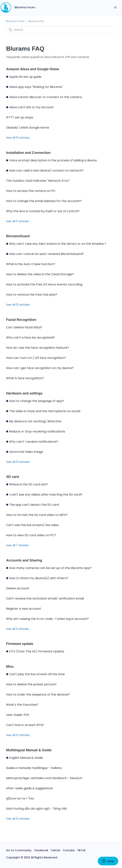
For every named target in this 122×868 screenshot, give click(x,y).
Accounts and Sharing (24, 560)
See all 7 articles (17, 545)
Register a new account (24, 609)
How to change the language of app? (37, 401)
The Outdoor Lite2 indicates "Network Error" (38, 181)
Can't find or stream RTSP (25, 725)
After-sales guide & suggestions (29, 788)
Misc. (10, 667)
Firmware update (20, 644)
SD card (12, 477)
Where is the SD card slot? (29, 484)
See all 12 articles (18, 735)
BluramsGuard (18, 236)
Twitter (55, 850)
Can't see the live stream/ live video (32, 525)
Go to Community (19, 850)
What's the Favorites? (22, 705)
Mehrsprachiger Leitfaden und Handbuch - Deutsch (44, 778)
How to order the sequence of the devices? (38, 694)
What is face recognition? (25, 378)
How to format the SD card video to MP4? (37, 515)
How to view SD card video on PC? (31, 535)
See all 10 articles (18, 138)
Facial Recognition (21, 320)
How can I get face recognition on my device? (40, 368)
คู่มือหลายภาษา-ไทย (20, 798)
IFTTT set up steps (20, 117)
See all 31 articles (18, 305)
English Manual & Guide (26, 758)
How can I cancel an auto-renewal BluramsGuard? (46, 254)
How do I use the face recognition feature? (37, 348)
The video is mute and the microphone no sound (45, 411)
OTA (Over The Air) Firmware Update (37, 651)
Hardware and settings (24, 393)
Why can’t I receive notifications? (34, 442)
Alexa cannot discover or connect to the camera (45, 97)
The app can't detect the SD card (34, 505)
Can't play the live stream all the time (37, 674)
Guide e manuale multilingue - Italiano (34, 768)
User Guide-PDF (18, 715)
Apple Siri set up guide (25, 77)
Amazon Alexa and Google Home (32, 69)
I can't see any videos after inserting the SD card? (46, 495)
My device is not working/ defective (35, 421)
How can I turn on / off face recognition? (36, 358)
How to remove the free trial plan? (32, 295)
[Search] (61, 30)
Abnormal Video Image (26, 452)
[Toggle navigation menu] (115, 8)
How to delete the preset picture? (31, 684)
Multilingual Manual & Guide (29, 750)
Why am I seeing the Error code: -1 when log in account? (47, 619)
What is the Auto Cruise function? (31, 264)
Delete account (18, 588)
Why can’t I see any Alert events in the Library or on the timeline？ (58, 244)
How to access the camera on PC (31, 191)
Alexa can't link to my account (31, 107)
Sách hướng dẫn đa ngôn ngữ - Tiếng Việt (37, 809)
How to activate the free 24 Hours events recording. (44, 284)
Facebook (41, 850)
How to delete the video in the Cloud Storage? (40, 274)
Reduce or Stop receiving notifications (37, 431)
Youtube (69, 850)
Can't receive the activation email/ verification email (45, 598)
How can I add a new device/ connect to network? (46, 170)
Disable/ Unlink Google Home (28, 128)
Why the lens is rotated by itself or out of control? (43, 211)
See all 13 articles (18, 462)
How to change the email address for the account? (44, 201)
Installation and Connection (28, 153)
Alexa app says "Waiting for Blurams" (36, 87)
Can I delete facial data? (24, 327)
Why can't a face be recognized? (30, 338)
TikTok (81, 850)
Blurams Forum (15, 21)
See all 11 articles (18, 221)
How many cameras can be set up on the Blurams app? (50, 568)
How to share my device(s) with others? (39, 578)
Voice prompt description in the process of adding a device (53, 160)
